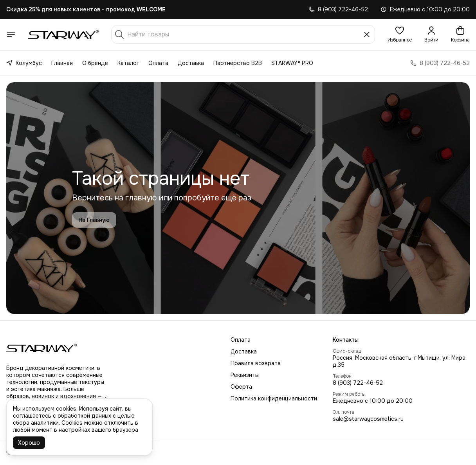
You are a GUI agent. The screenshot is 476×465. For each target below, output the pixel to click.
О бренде (95, 63)
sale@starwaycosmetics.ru (368, 419)
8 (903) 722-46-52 (358, 383)
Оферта (241, 387)
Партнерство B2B (238, 63)
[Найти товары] (243, 34)
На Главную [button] (94, 220)
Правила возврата (256, 363)
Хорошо (29, 443)
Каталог (128, 63)
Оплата (158, 63)
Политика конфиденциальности (274, 398)
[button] (400, 34)
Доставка (191, 63)
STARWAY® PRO (292, 63)
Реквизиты (245, 375)
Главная (62, 63)
